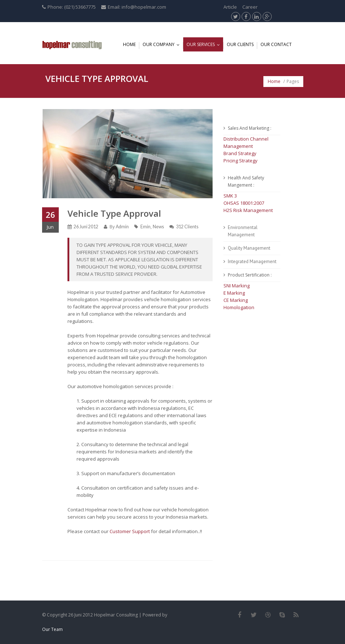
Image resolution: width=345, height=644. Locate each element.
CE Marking (236, 300)
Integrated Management (252, 261)
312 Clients (187, 227)
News (158, 227)
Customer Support (130, 531)
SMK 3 (230, 196)
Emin (145, 227)
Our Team (52, 629)
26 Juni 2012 (86, 227)
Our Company (163, 44)
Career (250, 7)
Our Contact (276, 44)
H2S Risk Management (248, 210)
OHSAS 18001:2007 (244, 203)
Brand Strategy (240, 153)
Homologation (239, 307)
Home (129, 44)
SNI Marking (237, 286)
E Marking (234, 293)
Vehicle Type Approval (114, 213)
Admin (122, 227)
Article (230, 7)
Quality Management (249, 248)
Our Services (205, 44)
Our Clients (240, 44)
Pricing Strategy (241, 161)
